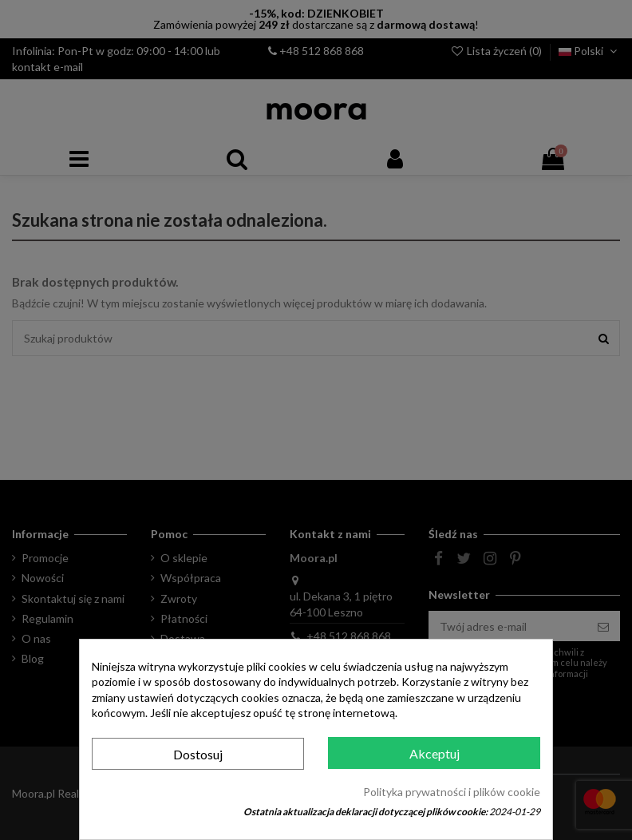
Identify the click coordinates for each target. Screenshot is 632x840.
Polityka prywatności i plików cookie (452, 792)
